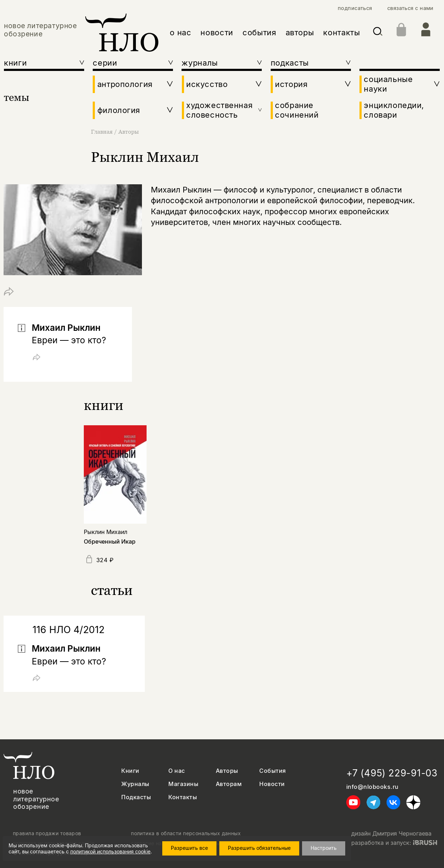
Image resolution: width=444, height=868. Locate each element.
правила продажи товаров (47, 833)
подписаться (355, 8)
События (272, 771)
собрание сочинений (297, 110)
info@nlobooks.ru (372, 787)
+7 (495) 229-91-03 (392, 773)
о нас (180, 32)
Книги (130, 771)
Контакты (183, 797)
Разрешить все (189, 848)
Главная (103, 132)
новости (217, 32)
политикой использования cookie (110, 851)
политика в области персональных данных (186, 833)
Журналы (135, 784)
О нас (177, 771)
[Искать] (378, 33)
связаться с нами (410, 8)
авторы (300, 32)
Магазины (183, 784)
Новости (272, 784)
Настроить (324, 848)
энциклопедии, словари (394, 110)
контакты (341, 32)
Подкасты (136, 797)
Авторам (229, 784)
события (259, 32)
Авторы (129, 132)
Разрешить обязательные (259, 848)
